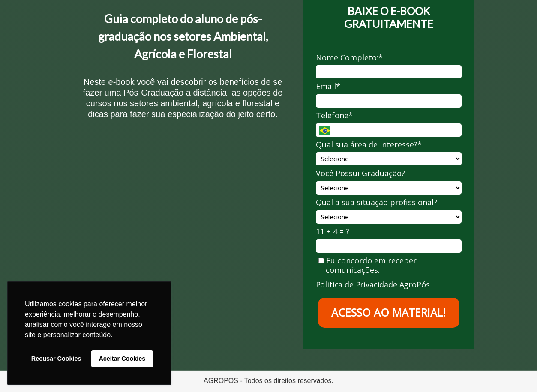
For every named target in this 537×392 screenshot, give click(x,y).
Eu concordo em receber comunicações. (367, 265)
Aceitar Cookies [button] (122, 359)
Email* (328, 86)
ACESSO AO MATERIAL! (388, 312)
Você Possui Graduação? (360, 173)
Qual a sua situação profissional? (376, 202)
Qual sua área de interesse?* (369, 145)
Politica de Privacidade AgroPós (373, 284)
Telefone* (334, 115)
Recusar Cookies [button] (56, 359)
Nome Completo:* (349, 58)
